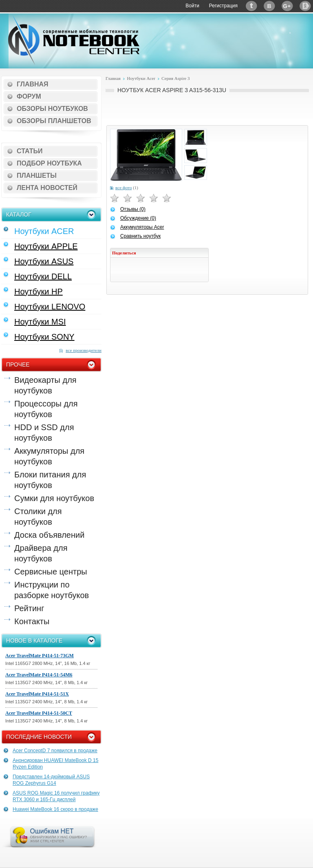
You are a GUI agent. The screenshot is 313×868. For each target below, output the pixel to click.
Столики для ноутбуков (38, 517)
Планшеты (37, 176)
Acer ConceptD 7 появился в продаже (55, 751)
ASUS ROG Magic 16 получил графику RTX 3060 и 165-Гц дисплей (56, 796)
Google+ (287, 6)
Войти (192, 6)
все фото (123, 188)
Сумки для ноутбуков (54, 498)
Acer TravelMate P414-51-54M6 (39, 675)
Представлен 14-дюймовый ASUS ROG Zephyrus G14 (51, 780)
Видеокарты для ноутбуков (45, 385)
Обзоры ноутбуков (52, 109)
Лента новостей (47, 188)
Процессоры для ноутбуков (46, 409)
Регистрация (223, 6)
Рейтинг (29, 608)
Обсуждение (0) (138, 218)
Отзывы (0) (133, 209)
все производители (84, 350)
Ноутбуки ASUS (44, 261)
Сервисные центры (51, 572)
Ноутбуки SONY (44, 337)
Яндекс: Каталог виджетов (305, 6)
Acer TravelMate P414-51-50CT (39, 713)
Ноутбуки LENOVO (50, 307)
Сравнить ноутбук (140, 236)
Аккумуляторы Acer (142, 227)
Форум (29, 96)
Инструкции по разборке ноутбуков (52, 590)
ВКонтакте (269, 6)
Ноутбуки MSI (40, 322)
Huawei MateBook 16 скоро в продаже (55, 809)
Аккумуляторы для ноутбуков (49, 456)
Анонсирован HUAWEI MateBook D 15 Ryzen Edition (55, 764)
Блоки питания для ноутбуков (50, 480)
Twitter (251, 6)
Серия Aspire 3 (175, 78)
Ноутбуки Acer (141, 78)
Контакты (32, 621)
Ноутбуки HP (39, 292)
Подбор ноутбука (49, 163)
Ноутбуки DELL (43, 276)
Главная (33, 84)
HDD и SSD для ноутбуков (44, 433)
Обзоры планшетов (54, 121)
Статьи (30, 151)
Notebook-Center (74, 40)
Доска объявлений (49, 535)
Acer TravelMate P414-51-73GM (40, 656)
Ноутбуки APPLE (46, 246)
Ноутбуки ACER (44, 231)
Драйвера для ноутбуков (41, 553)
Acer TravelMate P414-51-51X (37, 694)
